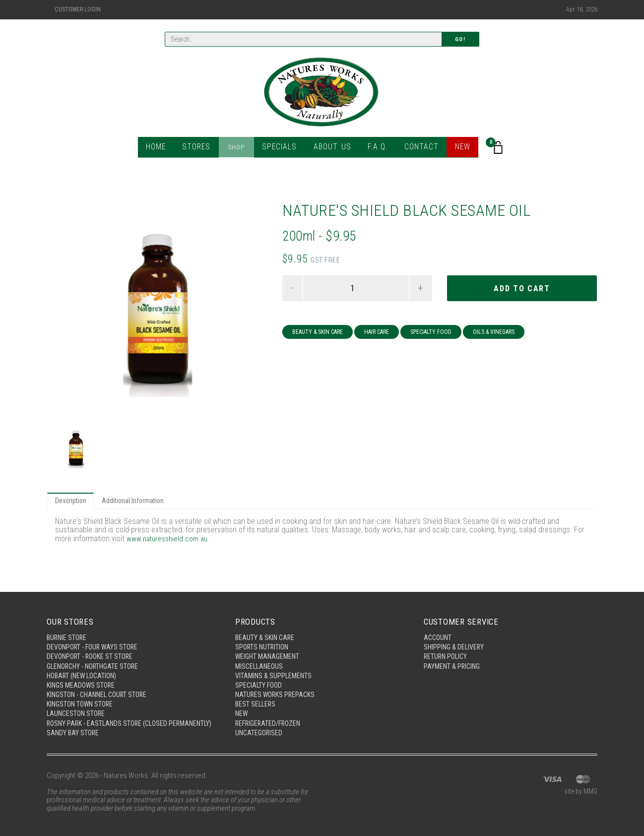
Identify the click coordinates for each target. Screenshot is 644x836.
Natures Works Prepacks (277, 684)
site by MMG (579, 792)
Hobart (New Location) (85, 663)
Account (439, 623)
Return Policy (447, 643)
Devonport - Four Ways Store (95, 633)
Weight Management (269, 643)
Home (162, 149)
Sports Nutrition (263, 633)
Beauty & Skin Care (318, 333)
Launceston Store (77, 704)
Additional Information (137, 502)
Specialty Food (431, 333)
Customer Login (78, 9)
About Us (331, 149)
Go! (460, 40)
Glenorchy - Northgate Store (96, 653)
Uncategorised (260, 724)
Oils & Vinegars (494, 333)
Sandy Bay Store (74, 733)
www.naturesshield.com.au (169, 540)
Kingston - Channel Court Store (100, 684)
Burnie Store (68, 623)
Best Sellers (256, 694)
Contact (417, 149)
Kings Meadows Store (83, 674)
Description (72, 502)
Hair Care (377, 333)
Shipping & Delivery (455, 633)
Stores (202, 149)
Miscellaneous (260, 653)
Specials (282, 149)
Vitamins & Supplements (275, 663)
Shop (240, 149)
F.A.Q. (374, 149)
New (457, 149)
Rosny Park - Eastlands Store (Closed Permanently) (110, 719)
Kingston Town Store (82, 694)
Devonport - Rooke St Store (92, 643)
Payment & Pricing (453, 653)
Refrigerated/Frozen (270, 714)
